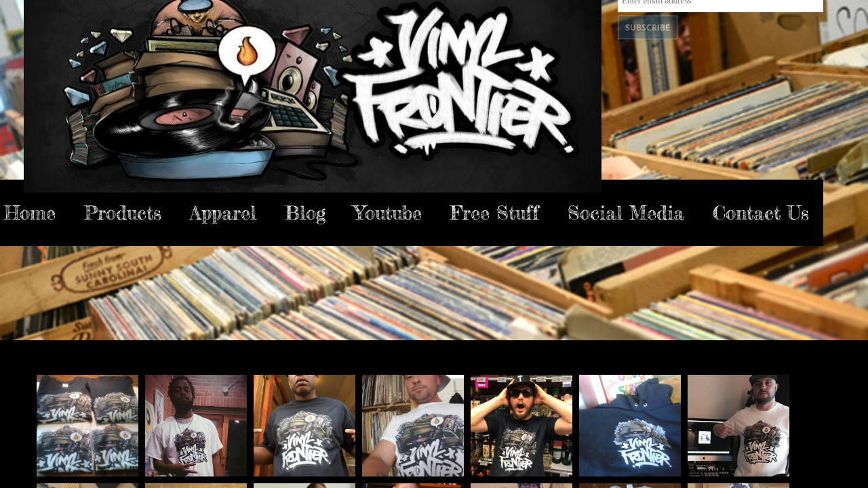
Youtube (388, 213)
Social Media (626, 213)
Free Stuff (495, 213)
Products (123, 213)
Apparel (223, 213)
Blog (305, 213)
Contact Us (761, 213)
